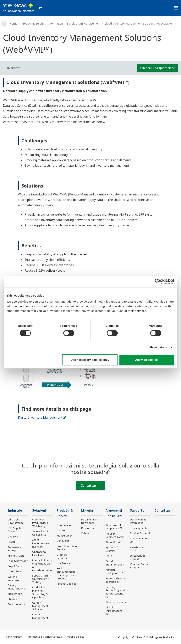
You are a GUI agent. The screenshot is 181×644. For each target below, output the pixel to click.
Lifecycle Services (62, 556)
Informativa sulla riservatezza (44, 637)
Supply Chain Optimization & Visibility (41, 579)
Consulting (63, 541)
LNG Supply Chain (14, 530)
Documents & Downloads (89, 521)
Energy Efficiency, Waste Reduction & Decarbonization (42, 565)
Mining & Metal (16, 556)
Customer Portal (140, 538)
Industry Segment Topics (115, 535)
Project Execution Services (67, 548)
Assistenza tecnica (137, 549)
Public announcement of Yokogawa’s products (66, 573)
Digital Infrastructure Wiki (114, 611)
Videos (85, 533)
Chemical (13, 537)
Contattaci (90, 485)
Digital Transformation (115, 563)
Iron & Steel (15, 571)
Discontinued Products (138, 557)
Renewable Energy (14, 549)
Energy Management (40, 616)
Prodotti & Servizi (33, 23)
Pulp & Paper (15, 566)
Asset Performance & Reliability (41, 543)
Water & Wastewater (15, 578)
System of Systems (111, 549)
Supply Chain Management (84, 23)
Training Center (139, 528)
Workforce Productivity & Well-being (40, 523)
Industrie (15, 511)
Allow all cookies (147, 360)
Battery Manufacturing (16, 587)
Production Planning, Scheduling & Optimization (40, 592)
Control (61, 530)
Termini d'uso (14, 637)
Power (11, 542)
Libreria (87, 511)
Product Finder (139, 533)
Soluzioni (39, 511)
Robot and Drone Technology (116, 580)
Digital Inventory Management (42, 417)
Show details (158, 347)
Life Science (64, 563)
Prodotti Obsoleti (67, 584)
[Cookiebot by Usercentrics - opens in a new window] (158, 281)
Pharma (12, 599)
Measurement (65, 536)
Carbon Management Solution (40, 606)
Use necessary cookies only (90, 360)
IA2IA (109, 556)
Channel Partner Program (140, 566)
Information (55, 23)
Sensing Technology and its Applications (115, 590)
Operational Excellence (39, 553)
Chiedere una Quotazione (157, 68)
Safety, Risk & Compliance (40, 533)
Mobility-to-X (15, 594)
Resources (88, 528)
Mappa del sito (76, 637)
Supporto (137, 511)
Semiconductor (16, 604)
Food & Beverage (18, 561)
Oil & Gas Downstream (15, 521)
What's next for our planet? (115, 527)
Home (14, 23)
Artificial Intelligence (112, 571)
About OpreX (113, 542)
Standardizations (116, 602)
